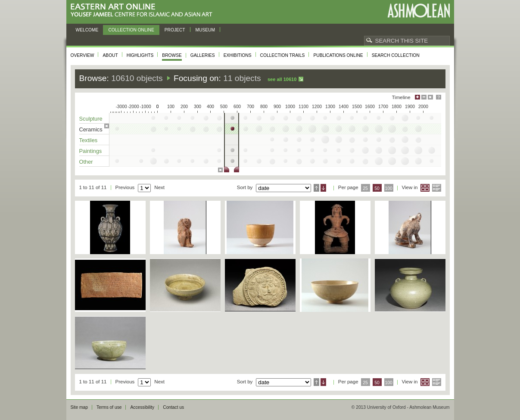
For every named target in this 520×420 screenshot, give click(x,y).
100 (388, 188)
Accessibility (142, 407)
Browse (172, 55)
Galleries (203, 55)
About (110, 55)
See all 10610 (282, 79)
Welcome (87, 30)
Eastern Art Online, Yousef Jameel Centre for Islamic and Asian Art (144, 11)
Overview (83, 55)
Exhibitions (238, 55)
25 (365, 188)
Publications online (338, 55)
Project (175, 30)
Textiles (89, 140)
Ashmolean (419, 11)
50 (377, 188)
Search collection (396, 55)
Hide (430, 97)
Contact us (173, 407)
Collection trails (283, 55)
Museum (206, 30)
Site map (79, 407)
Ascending (316, 188)
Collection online (131, 30)
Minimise (424, 97)
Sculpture (91, 119)
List (437, 188)
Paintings (91, 151)
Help (439, 97)
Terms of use (109, 407)
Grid (425, 188)
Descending (323, 188)
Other (86, 162)
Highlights (140, 55)
